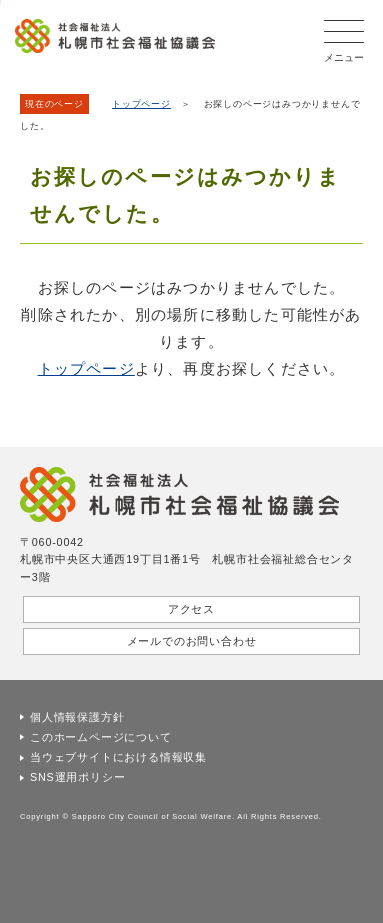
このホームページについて (101, 737)
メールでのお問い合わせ (192, 641)
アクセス (191, 609)
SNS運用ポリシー (77, 777)
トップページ (141, 104)
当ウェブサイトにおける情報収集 (118, 757)
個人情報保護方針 (77, 717)
